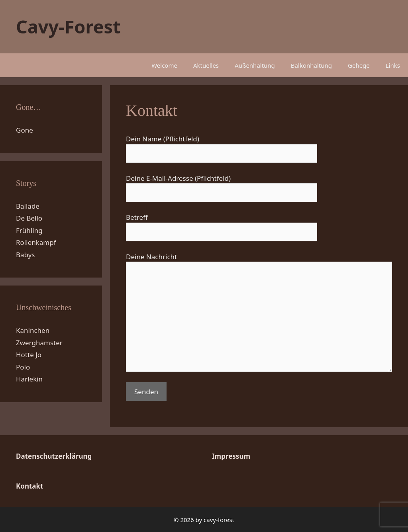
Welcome (164, 65)
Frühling (29, 230)
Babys (25, 255)
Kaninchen (33, 330)
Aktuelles (206, 65)
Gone (25, 130)
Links (393, 65)
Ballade (28, 206)
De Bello (29, 218)
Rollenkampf (36, 242)
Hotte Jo (29, 355)
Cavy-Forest (68, 26)
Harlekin (29, 379)
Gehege (359, 65)
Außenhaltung (255, 65)
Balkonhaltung (311, 65)
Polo (23, 367)
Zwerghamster (39, 343)
